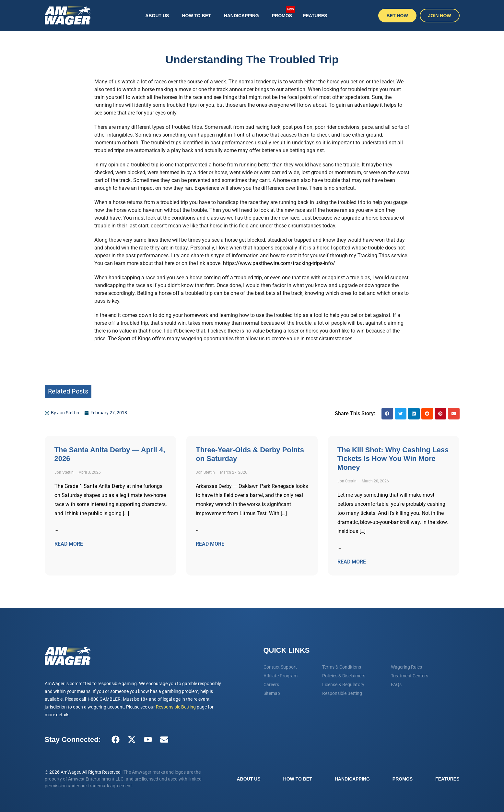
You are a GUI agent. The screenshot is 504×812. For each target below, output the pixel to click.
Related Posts (68, 391)
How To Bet (196, 16)
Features (315, 16)
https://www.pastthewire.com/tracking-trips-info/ (279, 263)
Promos (284, 12)
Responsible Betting (176, 707)
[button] (387, 414)
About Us (157, 16)
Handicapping (241, 16)
